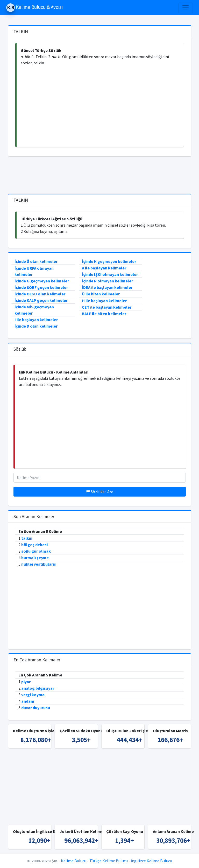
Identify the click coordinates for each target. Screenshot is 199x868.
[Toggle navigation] (186, 8)
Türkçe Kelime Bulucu (109, 861)
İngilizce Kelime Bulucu (151, 861)
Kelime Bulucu (74, 861)
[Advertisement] (100, 106)
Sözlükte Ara (99, 492)
